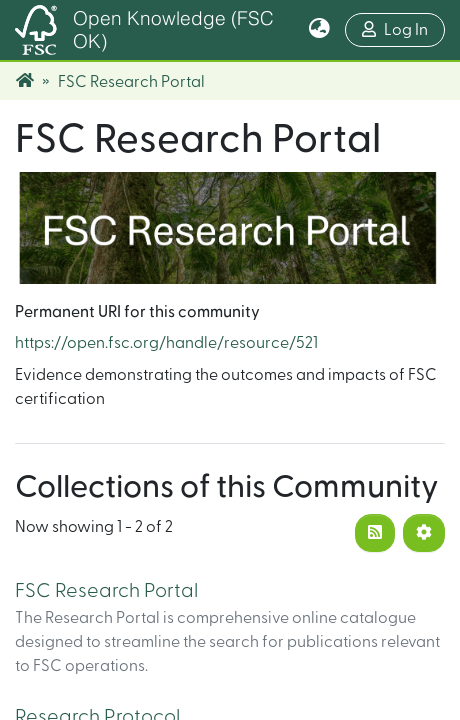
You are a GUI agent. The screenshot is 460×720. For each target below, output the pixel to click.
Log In (403, 27)
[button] (319, 30)
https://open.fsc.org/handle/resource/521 (166, 343)
